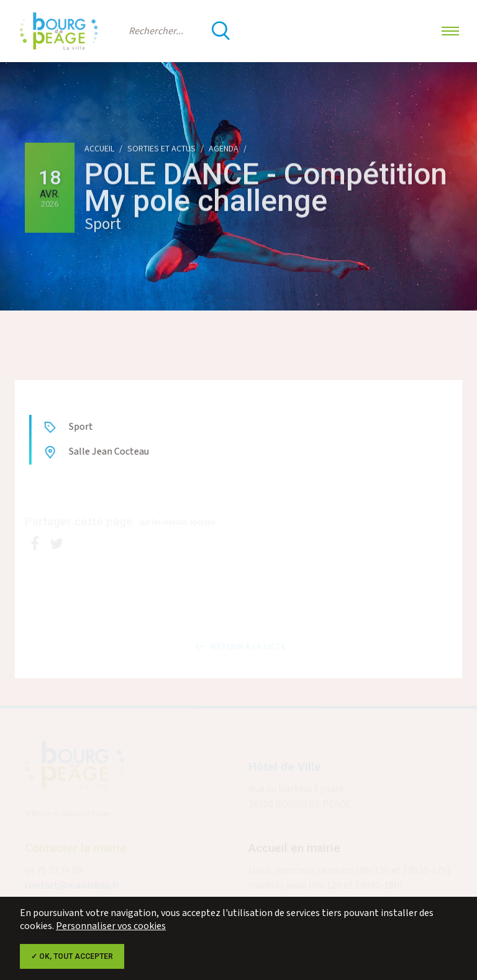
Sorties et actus (161, 149)
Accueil (99, 149)
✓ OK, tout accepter (72, 956)
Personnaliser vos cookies (111, 926)
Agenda (224, 149)
